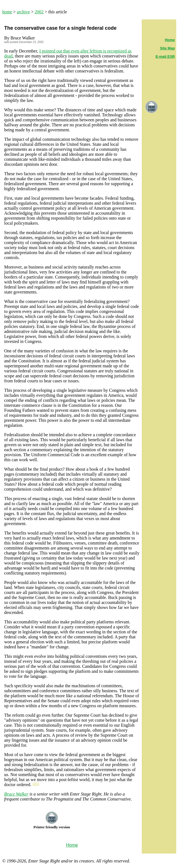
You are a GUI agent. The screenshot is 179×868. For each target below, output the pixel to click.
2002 (39, 12)
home (7, 12)
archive (23, 12)
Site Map (167, 48)
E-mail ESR (165, 57)
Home (170, 40)
